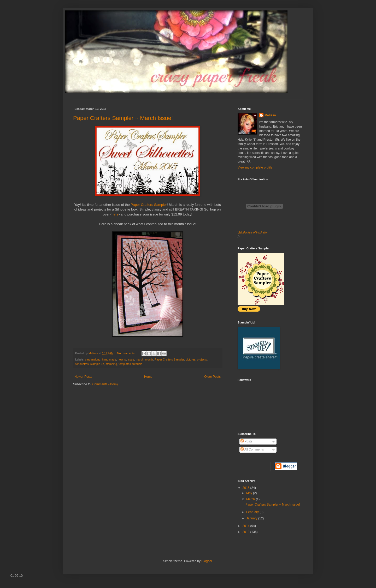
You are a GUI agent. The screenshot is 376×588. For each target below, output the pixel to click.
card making (93, 359)
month (149, 359)
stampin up (97, 364)
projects (202, 359)
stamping (111, 364)
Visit (253, 233)
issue (131, 359)
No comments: (127, 353)
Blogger (207, 561)
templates (125, 364)
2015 (246, 488)
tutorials (137, 364)
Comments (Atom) (105, 384)
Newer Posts (83, 377)
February (253, 512)
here (115, 214)
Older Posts (212, 377)
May (250, 493)
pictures (191, 359)
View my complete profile (255, 167)
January (252, 518)
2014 (246, 526)
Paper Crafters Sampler (149, 205)
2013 (246, 532)
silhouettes (82, 364)
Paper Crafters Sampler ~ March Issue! (123, 118)
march (140, 359)
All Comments (252, 449)
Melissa (270, 115)
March (251, 499)
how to (122, 359)
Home (148, 377)
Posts (246, 441)
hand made (109, 359)
